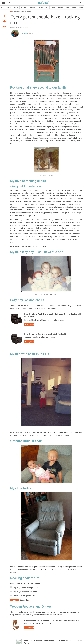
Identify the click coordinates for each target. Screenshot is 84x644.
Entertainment (43, 7)
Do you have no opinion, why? (24, 596)
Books (16, 7)
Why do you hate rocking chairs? (25, 592)
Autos (9, 7)
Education (33, 7)
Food (67, 7)
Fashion (60, 7)
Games (74, 7)
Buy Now (29, 325)
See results (24, 600)
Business (24, 7)
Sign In (71, 3)
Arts (3, 7)
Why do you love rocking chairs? (25, 588)
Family (53, 7)
